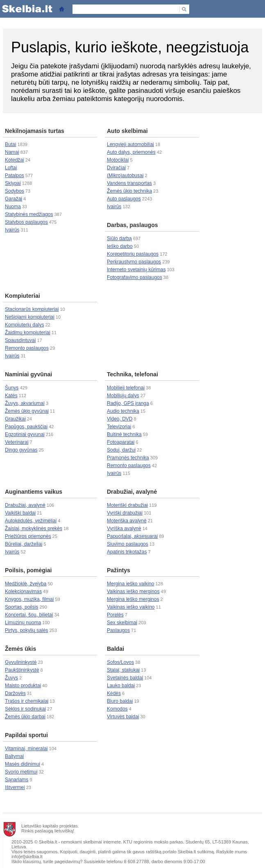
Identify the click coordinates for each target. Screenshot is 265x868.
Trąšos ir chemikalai (27, 701)
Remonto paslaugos (27, 348)
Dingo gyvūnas (21, 450)
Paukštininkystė (22, 670)
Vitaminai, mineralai (26, 749)
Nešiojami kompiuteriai (30, 317)
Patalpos (15, 175)
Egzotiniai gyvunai (25, 434)
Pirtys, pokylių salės (26, 630)
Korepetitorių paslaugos (133, 254)
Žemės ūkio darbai (25, 717)
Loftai (11, 168)
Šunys (12, 388)
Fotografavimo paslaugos (135, 277)
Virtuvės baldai (123, 717)
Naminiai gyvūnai (28, 374)
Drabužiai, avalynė (25, 505)
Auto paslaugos (124, 199)
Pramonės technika (128, 458)
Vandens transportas (129, 183)
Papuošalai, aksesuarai (132, 536)
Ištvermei (15, 787)
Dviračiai (116, 168)
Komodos (117, 709)
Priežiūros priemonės (28, 536)
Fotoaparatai (121, 442)
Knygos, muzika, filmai (29, 599)
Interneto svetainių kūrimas (136, 270)
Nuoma (13, 207)
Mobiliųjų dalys (123, 396)
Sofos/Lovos (120, 662)
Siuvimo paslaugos (128, 544)
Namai (12, 152)
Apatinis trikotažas (127, 552)
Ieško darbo (120, 246)
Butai (10, 144)
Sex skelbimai (122, 623)
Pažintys (119, 570)
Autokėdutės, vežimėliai (31, 521)
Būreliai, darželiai (24, 544)
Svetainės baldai (125, 678)
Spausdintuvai (20, 340)
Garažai (14, 199)
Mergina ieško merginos (133, 599)
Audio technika (123, 411)
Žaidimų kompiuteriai (28, 333)
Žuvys (11, 678)
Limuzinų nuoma (23, 623)
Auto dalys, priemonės (131, 152)
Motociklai (118, 160)
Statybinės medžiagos (29, 214)
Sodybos (15, 191)
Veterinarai (17, 442)
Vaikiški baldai (20, 513)
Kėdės (114, 693)
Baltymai (14, 756)
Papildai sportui (26, 735)
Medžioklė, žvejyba (26, 584)
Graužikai (15, 419)
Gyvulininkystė (21, 662)
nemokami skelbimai (82, 842)
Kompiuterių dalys (24, 325)
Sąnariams (17, 780)
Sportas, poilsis (22, 607)
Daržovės (15, 693)
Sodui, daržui (121, 450)
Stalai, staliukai (123, 670)
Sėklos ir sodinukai (25, 709)
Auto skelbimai (127, 131)
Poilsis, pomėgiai (28, 570)
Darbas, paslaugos (132, 225)
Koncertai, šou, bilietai (29, 615)
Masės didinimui (23, 764)
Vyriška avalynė (124, 528)
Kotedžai (15, 160)
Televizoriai (119, 427)
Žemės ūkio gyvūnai (27, 411)
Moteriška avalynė (127, 521)
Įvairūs (12, 230)
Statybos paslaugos (26, 222)
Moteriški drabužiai (127, 505)
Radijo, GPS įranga (128, 403)
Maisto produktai (23, 686)
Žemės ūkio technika (129, 191)
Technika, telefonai (132, 374)
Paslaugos (118, 630)
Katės (11, 396)
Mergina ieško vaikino (130, 584)
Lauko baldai (121, 686)
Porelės (115, 615)
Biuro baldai (120, 701)
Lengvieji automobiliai (130, 144)
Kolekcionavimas (23, 591)
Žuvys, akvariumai (25, 403)
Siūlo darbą (119, 238)
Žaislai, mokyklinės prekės (34, 528)
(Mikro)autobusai (125, 175)
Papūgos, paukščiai (26, 427)
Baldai (116, 649)
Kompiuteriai (23, 296)
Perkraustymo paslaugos (134, 262)
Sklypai (13, 183)
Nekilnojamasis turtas (35, 131)
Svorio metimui (21, 772)
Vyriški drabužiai (125, 513)
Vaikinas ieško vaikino (131, 607)
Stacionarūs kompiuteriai (32, 309)
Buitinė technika (124, 434)
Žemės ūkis (20, 649)
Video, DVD (120, 419)
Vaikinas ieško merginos (133, 591)
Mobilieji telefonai (126, 388)
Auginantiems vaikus (34, 492)
